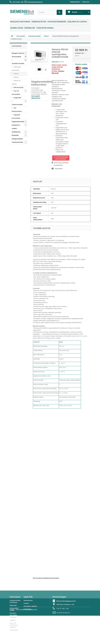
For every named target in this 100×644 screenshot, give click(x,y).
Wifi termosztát (18, 87)
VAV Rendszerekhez (17, 110)
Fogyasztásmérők (57, 22)
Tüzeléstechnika (45, 28)
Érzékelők (30, 28)
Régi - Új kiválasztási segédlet (14, 625)
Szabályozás (17, 28)
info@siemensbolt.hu (35, 2)
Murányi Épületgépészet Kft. (28, 638)
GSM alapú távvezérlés (16, 69)
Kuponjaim (27, 609)
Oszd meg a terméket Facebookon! (61, 164)
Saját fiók (28, 597)
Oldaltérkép (14, 630)
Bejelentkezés (75, 2)
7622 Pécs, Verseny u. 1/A (65, 604)
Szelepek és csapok (77, 22)
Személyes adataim (30, 606)
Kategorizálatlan (17, 139)
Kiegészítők (17, 98)
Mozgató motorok (20, 22)
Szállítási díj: (80, 53)
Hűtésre (16, 77)
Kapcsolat (86, 2)
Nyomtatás (59, 169)
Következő (46, 70)
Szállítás (13, 620)
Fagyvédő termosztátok (16, 116)
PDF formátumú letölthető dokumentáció (46, 578)
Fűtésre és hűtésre (16, 82)
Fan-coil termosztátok (16, 93)
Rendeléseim (28, 600)
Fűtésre (16, 74)
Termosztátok (39, 22)
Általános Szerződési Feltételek (13, 615)
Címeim (26, 603)
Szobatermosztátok (18, 63)
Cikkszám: (55, 62)
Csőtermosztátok (17, 105)
